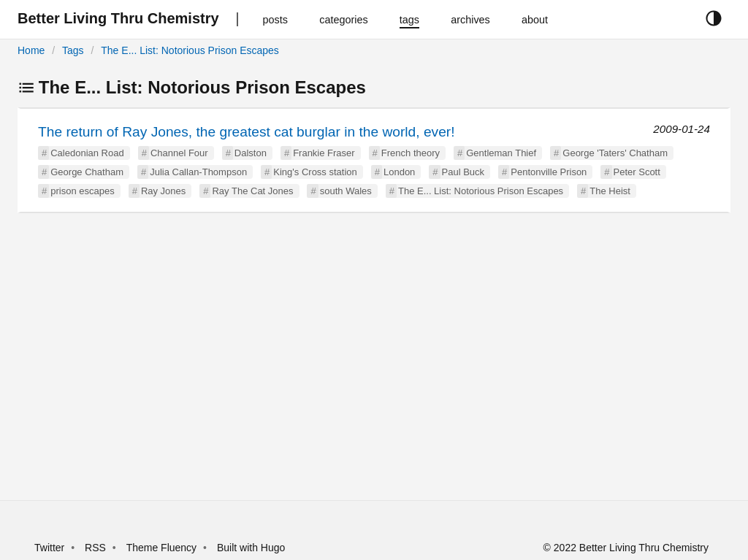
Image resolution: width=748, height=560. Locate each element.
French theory (411, 153)
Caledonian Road (87, 153)
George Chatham (87, 172)
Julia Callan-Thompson (198, 172)
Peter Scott (637, 172)
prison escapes (82, 191)
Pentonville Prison (549, 172)
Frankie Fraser (324, 153)
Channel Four (179, 153)
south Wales (346, 191)
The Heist (610, 191)
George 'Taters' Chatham (615, 153)
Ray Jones (163, 191)
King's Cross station (315, 172)
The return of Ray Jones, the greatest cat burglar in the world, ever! (247, 132)
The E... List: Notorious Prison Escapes (190, 50)
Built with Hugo (251, 548)
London (399, 172)
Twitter (49, 548)
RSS (95, 548)
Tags (73, 50)
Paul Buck (463, 172)
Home (31, 50)
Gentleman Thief (501, 153)
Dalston (251, 153)
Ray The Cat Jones (252, 191)
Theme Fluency (163, 548)
